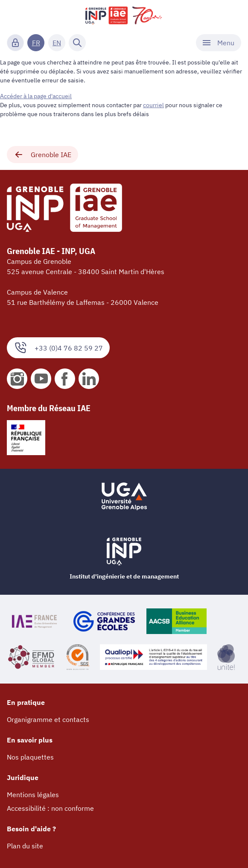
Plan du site (25, 846)
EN (57, 43)
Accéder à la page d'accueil (36, 96)
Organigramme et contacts (48, 719)
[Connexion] (15, 43)
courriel (153, 105)
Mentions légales (33, 795)
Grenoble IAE (42, 155)
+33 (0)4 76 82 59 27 (58, 348)
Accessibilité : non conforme (50, 808)
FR (36, 43)
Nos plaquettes (30, 757)
